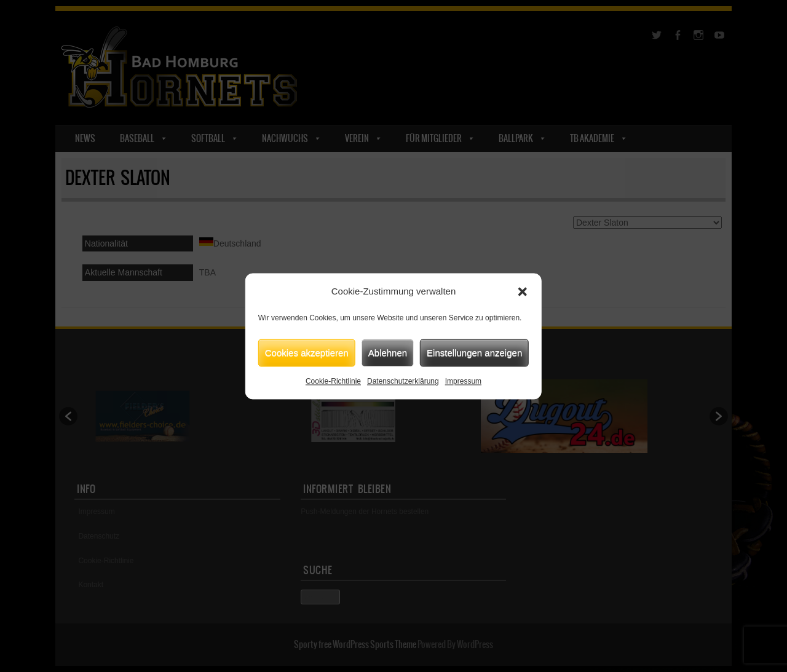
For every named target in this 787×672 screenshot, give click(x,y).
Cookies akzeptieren (307, 353)
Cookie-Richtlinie (333, 381)
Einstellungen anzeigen (474, 353)
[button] (523, 291)
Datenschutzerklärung (403, 381)
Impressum (463, 381)
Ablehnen (388, 353)
